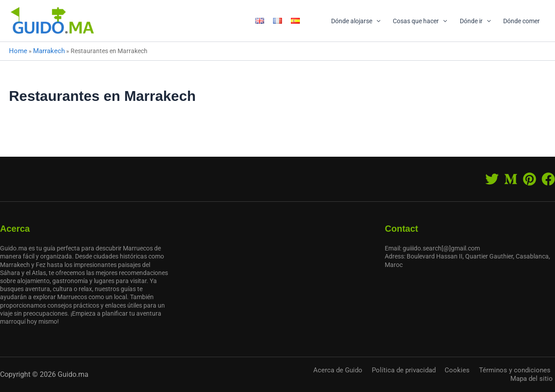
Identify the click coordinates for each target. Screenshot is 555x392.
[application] (376, 21)
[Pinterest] (530, 183)
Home (17, 50)
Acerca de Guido (324, 376)
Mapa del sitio (536, 376)
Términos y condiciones (478, 376)
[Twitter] (492, 183)
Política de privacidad (382, 376)
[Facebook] (548, 183)
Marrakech (46, 50)
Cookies (429, 376)
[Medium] (511, 183)
